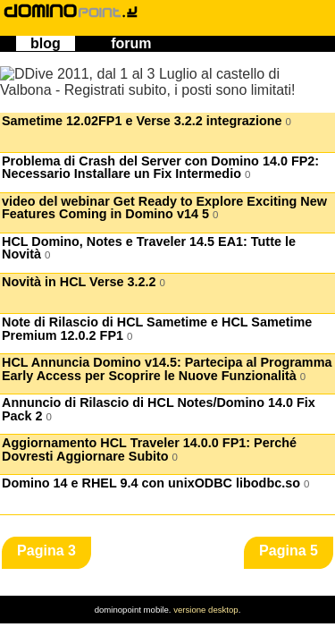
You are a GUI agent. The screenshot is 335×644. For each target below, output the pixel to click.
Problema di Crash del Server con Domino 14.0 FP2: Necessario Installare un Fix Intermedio (160, 168)
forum (131, 43)
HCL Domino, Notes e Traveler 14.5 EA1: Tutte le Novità (149, 248)
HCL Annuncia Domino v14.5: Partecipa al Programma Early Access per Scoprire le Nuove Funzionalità (167, 369)
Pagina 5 (289, 551)
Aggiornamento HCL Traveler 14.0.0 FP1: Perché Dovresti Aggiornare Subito (149, 449)
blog (46, 43)
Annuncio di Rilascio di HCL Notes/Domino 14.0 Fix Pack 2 (159, 409)
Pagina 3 (46, 551)
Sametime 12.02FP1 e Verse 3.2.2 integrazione (147, 121)
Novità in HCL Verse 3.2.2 (84, 282)
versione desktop (206, 610)
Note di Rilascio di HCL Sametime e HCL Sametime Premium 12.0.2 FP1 (157, 329)
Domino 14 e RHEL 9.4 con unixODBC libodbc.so (155, 483)
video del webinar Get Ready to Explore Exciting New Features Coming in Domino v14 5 (164, 208)
